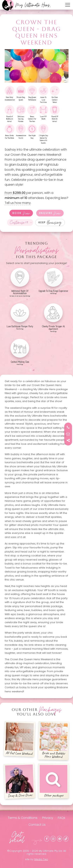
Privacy (48, 818)
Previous (11, 66)
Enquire (50, 213)
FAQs (62, 818)
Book (21, 213)
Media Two (41, 859)
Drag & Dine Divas (19, 781)
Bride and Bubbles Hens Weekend (54, 741)
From (15, 193)
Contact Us (37, 825)
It (19, 222)
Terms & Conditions (23, 818)
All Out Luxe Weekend (19, 739)
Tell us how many (18, 203)
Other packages (54, 781)
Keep (50, 222)
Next (63, 66)
